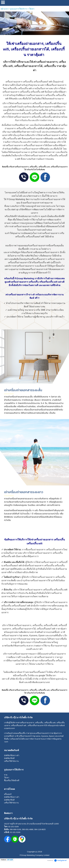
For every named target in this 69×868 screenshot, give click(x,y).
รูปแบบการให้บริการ (18, 9)
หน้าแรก (4, 9)
